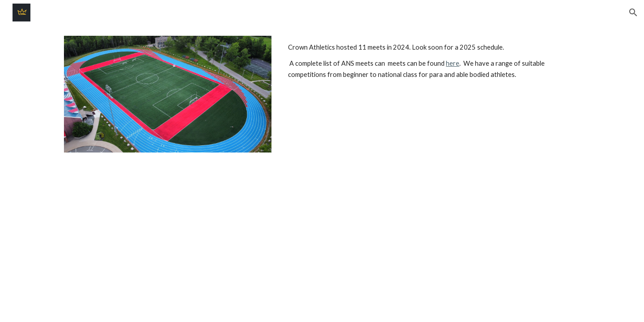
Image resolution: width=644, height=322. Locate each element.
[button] (633, 13)
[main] (432, 61)
